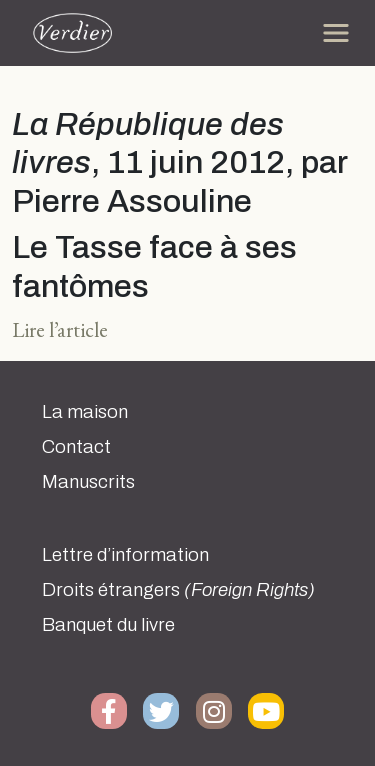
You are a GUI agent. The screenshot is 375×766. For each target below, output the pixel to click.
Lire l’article (60, 329)
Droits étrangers (178, 590)
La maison (85, 412)
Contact (76, 447)
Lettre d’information (125, 555)
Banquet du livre (108, 625)
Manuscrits (88, 482)
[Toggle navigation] (336, 33)
